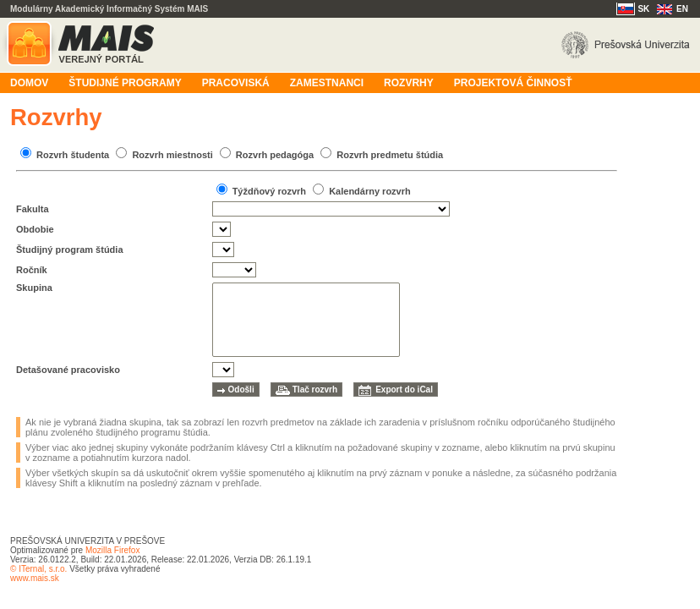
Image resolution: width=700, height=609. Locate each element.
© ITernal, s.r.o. (38, 569)
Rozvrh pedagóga (275, 155)
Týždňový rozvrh (269, 191)
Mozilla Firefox (112, 550)
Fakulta (33, 209)
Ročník (32, 270)
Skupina (34, 288)
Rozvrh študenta (73, 155)
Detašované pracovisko (68, 370)
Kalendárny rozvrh (370, 191)
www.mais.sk (35, 578)
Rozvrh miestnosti (172, 155)
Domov (29, 83)
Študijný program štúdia (70, 250)
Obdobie (35, 229)
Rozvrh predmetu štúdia (390, 155)
